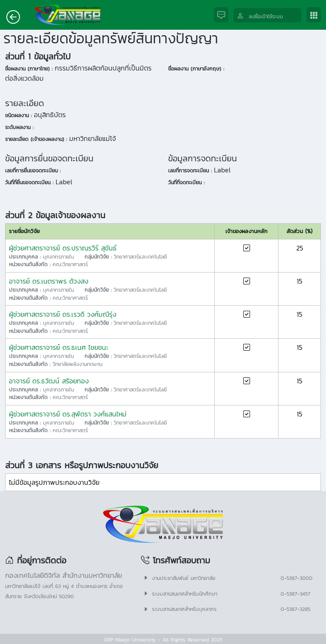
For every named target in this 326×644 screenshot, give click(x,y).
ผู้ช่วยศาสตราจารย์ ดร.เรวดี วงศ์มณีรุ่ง (63, 314)
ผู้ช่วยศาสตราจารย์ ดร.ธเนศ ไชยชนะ (59, 347)
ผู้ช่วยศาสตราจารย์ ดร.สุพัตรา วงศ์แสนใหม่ (68, 414)
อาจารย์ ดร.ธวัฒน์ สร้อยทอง (49, 381)
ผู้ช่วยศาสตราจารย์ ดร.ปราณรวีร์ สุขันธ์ (63, 248)
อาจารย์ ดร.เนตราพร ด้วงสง (49, 281)
